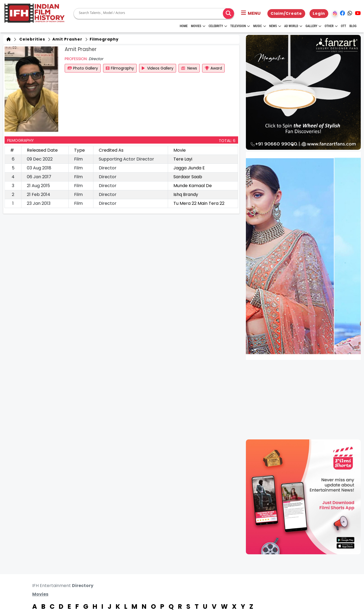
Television (240, 26)
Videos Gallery (158, 68)
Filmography (104, 39)
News (275, 26)
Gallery (313, 26)
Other (331, 26)
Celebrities (31, 39)
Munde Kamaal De (193, 186)
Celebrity (218, 26)
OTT (344, 26)
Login (319, 13)
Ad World (293, 26)
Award (213, 68)
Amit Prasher (67, 39)
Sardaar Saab (188, 177)
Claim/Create (286, 13)
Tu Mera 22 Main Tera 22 (199, 203)
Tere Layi (183, 159)
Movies (198, 26)
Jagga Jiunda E (189, 168)
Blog (353, 26)
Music (259, 26)
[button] (251, 13)
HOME (184, 26)
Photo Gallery (83, 68)
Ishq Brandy (186, 194)
